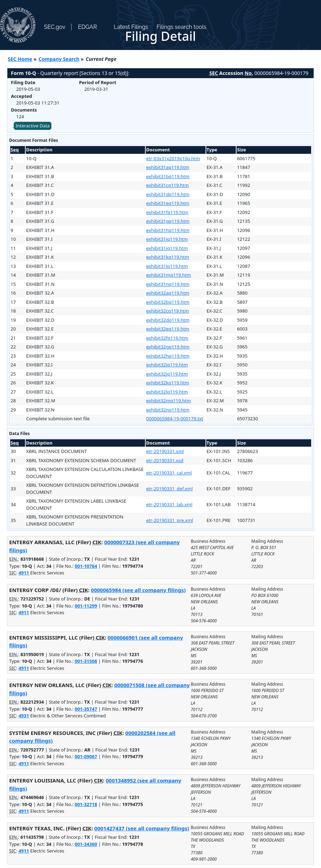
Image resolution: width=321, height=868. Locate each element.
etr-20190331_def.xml (169, 489)
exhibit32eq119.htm (168, 329)
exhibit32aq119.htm (168, 293)
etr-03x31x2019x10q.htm (173, 158)
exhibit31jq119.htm (167, 248)
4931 (24, 716)
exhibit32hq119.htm (168, 356)
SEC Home (20, 59)
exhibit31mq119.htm (168, 275)
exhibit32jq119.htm (167, 374)
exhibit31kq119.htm (168, 257)
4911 (24, 573)
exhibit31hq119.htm (168, 230)
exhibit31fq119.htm (167, 212)
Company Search (59, 59)
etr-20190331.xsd (165, 460)
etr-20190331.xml (165, 451)
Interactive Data (33, 126)
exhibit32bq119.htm (168, 302)
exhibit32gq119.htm (168, 347)
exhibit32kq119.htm (168, 383)
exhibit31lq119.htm (167, 266)
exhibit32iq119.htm (167, 365)
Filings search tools (182, 27)
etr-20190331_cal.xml (169, 473)
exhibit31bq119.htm (168, 176)
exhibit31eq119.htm (168, 203)
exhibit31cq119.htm (167, 185)
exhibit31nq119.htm (168, 284)
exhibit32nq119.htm (168, 410)
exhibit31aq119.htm (168, 167)
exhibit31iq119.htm (167, 239)
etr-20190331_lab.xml (169, 504)
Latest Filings (131, 27)
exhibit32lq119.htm (167, 392)
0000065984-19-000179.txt (175, 419)
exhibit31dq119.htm (168, 194)
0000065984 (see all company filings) (138, 590)
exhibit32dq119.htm (168, 320)
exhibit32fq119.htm (167, 338)
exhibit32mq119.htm (168, 401)
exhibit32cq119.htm (167, 311)
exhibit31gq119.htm (168, 221)
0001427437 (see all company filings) (142, 828)
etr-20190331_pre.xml (169, 520)
